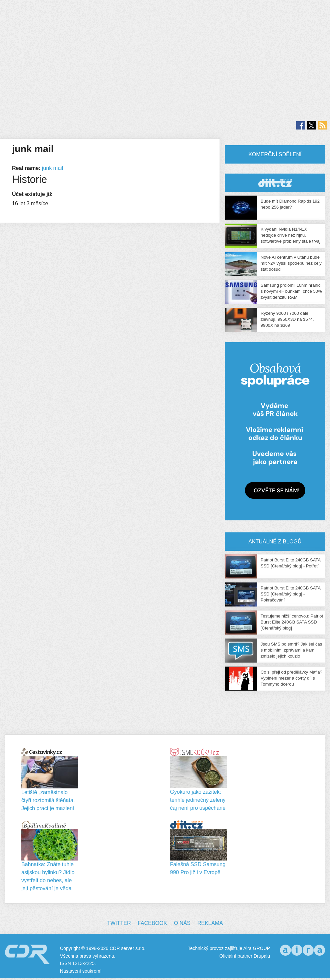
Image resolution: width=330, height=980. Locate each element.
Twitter (119, 923)
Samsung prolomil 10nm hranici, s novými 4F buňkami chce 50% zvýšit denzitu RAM (292, 291)
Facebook (152, 923)
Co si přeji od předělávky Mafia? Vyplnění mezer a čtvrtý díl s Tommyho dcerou (291, 678)
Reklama (210, 923)
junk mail (53, 168)
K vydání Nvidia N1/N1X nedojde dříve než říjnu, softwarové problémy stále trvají (291, 235)
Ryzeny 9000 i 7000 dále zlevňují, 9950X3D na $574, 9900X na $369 (287, 319)
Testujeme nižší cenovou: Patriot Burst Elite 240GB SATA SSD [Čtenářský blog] (292, 622)
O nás (182, 923)
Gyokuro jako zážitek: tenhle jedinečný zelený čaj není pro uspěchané (198, 800)
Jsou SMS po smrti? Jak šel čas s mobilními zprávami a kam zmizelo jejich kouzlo (291, 650)
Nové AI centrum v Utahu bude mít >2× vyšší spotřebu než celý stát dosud (291, 263)
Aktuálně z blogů (275, 542)
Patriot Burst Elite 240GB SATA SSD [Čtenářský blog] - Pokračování (290, 594)
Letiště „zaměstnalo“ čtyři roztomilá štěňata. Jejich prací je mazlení (48, 800)
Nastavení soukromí (81, 971)
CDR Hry (275, 183)
